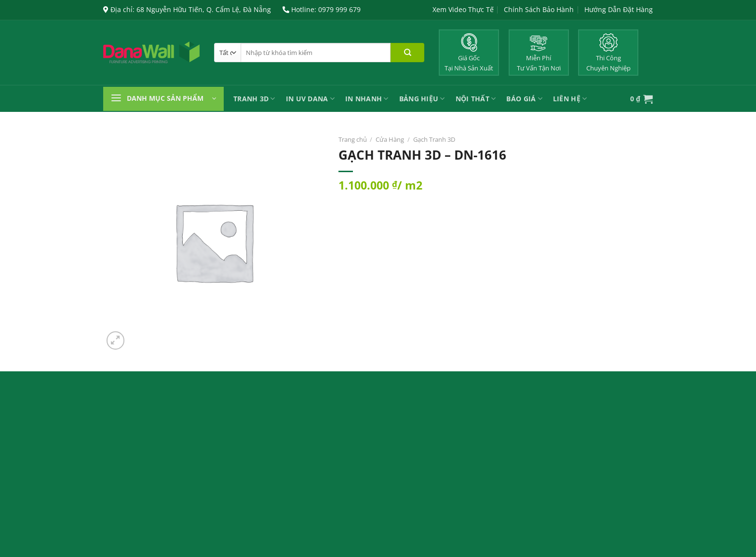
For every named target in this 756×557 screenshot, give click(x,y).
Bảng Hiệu (422, 99)
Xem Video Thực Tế (463, 9)
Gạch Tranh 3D (434, 139)
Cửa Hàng (390, 139)
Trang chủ (353, 139)
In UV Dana (310, 99)
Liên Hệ (570, 99)
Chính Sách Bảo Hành (539, 9)
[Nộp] (407, 53)
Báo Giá (524, 99)
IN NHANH (367, 99)
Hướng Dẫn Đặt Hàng (619, 9)
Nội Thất (476, 99)
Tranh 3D (254, 99)
